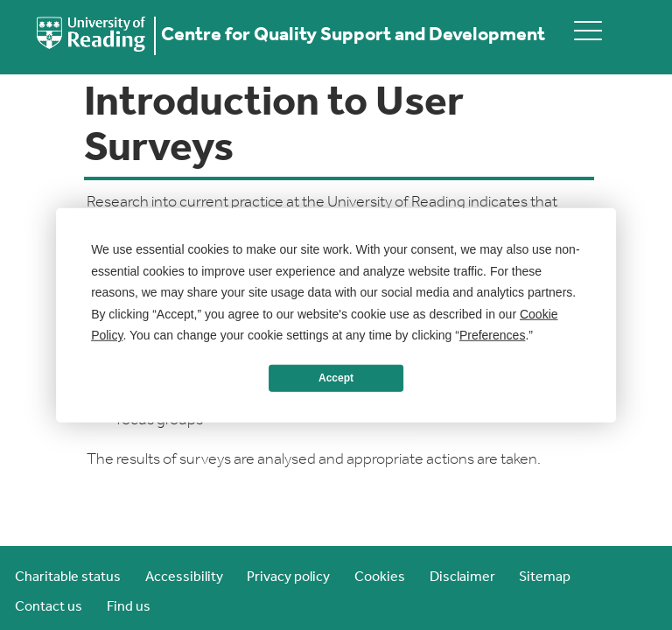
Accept (336, 378)
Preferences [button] (492, 335)
